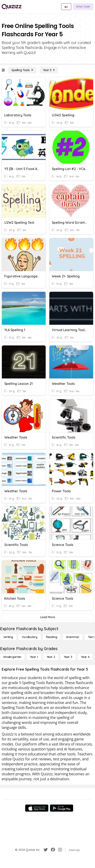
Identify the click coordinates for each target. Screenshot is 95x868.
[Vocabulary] (30, 637)
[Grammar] (73, 637)
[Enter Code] (83, 7)
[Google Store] (62, 808)
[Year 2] (51, 657)
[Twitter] (46, 850)
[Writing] (8, 637)
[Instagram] (60, 850)
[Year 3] (68, 657)
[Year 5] (49, 70)
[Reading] (52, 637)
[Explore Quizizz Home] (12, 7)
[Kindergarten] (12, 657)
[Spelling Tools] (22, 70)
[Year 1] (34, 657)
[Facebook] (53, 850)
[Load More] (47, 617)
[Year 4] (85, 657)
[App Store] (37, 808)
